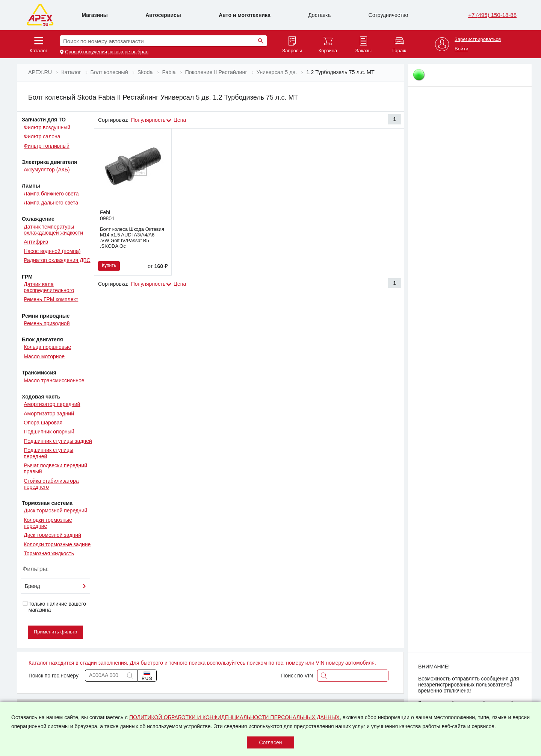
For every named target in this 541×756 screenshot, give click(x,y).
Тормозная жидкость (49, 553)
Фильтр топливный (47, 146)
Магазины (94, 15)
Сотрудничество (388, 15)
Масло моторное (44, 356)
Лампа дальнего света (51, 203)
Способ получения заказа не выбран (107, 52)
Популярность (148, 120)
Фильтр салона (42, 136)
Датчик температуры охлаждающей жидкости (53, 230)
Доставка (319, 15)
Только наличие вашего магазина (54, 607)
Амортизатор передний (52, 404)
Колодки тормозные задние (57, 544)
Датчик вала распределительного (49, 287)
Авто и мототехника (245, 15)
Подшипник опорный (49, 432)
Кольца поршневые (47, 347)
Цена (180, 120)
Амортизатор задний (49, 414)
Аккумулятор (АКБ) (47, 170)
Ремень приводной (47, 323)
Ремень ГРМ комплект (51, 299)
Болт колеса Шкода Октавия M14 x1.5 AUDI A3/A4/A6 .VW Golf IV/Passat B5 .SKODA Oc (132, 238)
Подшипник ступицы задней (58, 441)
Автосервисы (163, 15)
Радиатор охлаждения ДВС (57, 260)
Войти (461, 49)
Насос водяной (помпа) (52, 251)
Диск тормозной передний (55, 511)
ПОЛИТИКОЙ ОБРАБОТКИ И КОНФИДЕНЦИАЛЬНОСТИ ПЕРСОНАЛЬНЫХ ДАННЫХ (234, 717)
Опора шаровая (43, 423)
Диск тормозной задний (52, 535)
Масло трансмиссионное (54, 380)
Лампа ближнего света (51, 194)
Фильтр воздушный (47, 127)
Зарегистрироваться (478, 39)
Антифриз (36, 242)
